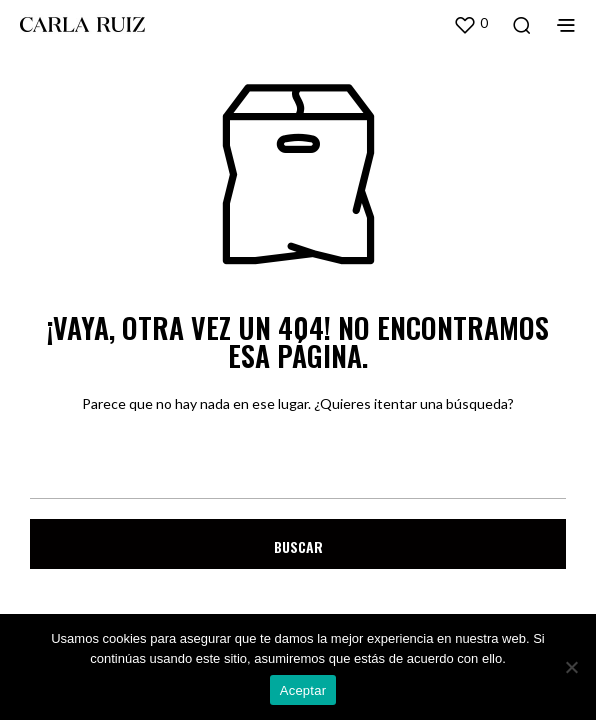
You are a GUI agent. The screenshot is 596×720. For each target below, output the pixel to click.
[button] (470, 24)
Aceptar (303, 690)
